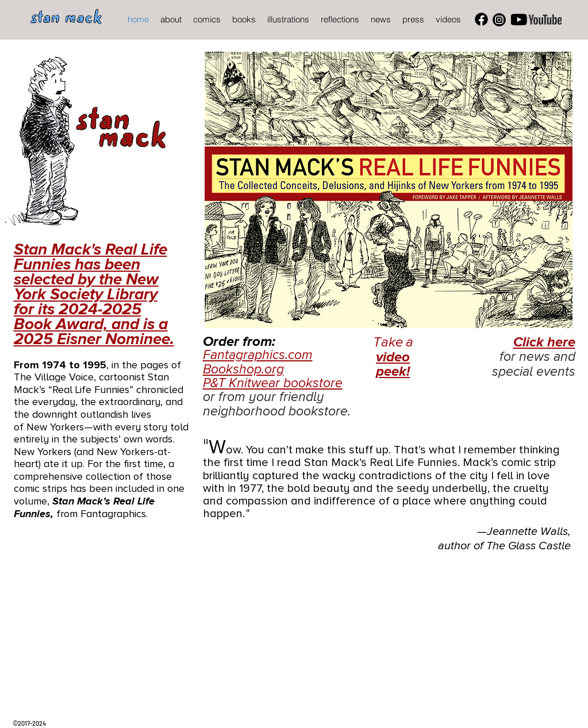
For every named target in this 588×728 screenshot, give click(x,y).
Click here (544, 342)
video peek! (393, 365)
